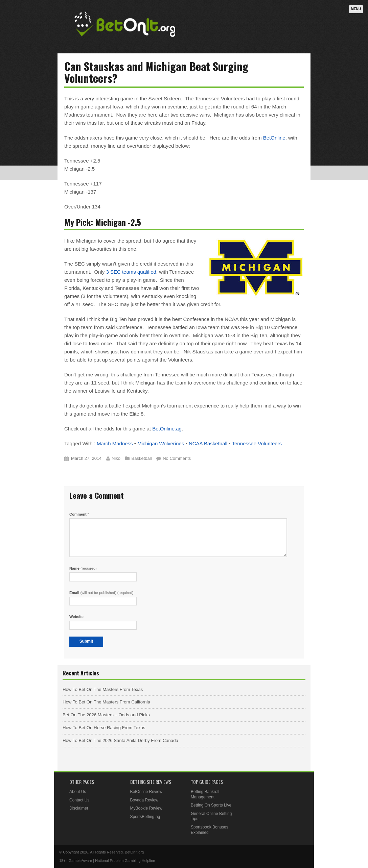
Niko (116, 458)
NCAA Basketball (208, 443)
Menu (356, 9)
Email (101, 593)
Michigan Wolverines (161, 443)
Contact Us (79, 800)
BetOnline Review (146, 792)
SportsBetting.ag (145, 817)
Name (83, 568)
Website (76, 617)
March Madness (115, 443)
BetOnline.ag (167, 429)
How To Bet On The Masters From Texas (103, 689)
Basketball (142, 458)
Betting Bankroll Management (205, 794)
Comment (79, 514)
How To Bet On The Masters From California (106, 702)
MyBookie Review (146, 808)
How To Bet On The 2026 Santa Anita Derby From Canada (120, 740)
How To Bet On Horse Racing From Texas (104, 728)
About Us (78, 792)
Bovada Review (144, 800)
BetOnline (274, 138)
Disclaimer (79, 808)
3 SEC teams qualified (131, 272)
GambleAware (80, 861)
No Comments (177, 458)
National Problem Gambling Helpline (125, 861)
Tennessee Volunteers (257, 443)
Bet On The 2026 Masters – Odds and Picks (106, 715)
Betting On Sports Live (211, 805)
